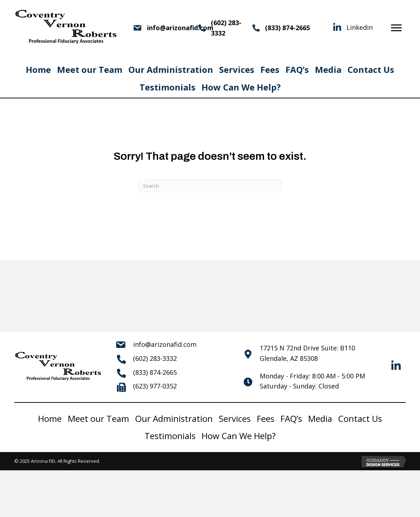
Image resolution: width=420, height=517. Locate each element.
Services (237, 69)
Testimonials (167, 87)
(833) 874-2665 (287, 28)
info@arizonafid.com (165, 344)
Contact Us (371, 69)
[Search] (210, 186)
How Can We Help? (241, 87)
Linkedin (360, 27)
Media (328, 69)
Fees (270, 69)
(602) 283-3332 (155, 358)
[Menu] (396, 28)
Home (38, 69)
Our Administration (171, 69)
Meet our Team (90, 69)
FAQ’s (297, 69)
